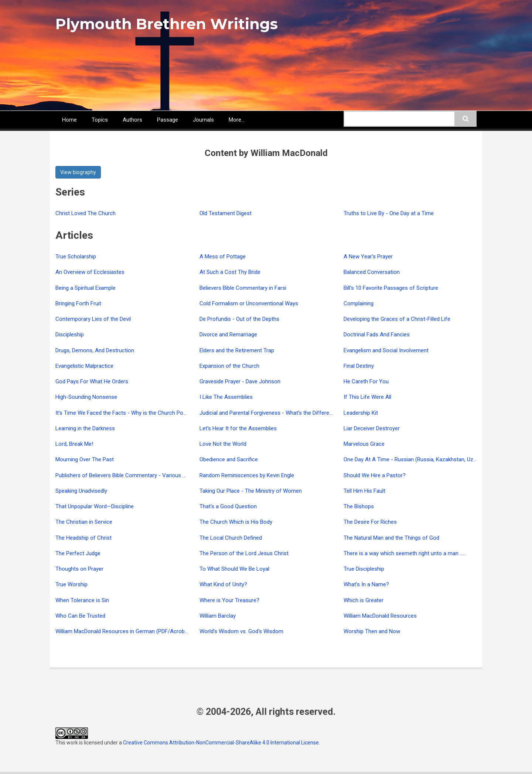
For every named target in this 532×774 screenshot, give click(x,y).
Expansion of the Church (229, 366)
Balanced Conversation (372, 272)
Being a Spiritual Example (86, 288)
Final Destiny (359, 366)
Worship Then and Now (372, 631)
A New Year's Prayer (368, 257)
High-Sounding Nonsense (86, 397)
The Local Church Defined (231, 538)
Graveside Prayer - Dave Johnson (240, 381)
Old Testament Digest (226, 213)
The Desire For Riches (370, 522)
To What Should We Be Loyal (234, 569)
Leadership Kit (361, 413)
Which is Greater (364, 600)
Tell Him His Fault (364, 491)
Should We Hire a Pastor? (375, 475)
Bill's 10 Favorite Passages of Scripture (391, 288)
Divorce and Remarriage (228, 335)
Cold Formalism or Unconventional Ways (249, 303)
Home (69, 120)
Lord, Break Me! (74, 444)
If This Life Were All (367, 397)
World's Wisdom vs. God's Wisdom (241, 631)
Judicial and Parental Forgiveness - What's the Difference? (270, 413)
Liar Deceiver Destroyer (372, 428)
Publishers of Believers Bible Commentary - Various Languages (132, 475)
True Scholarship (76, 257)
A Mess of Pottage (223, 257)
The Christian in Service (84, 522)
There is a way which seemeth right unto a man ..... (405, 553)
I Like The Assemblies (226, 397)
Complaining (359, 303)
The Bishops (359, 506)
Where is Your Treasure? (229, 600)
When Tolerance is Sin (82, 600)
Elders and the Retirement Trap (237, 350)
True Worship (71, 584)
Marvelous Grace (364, 444)
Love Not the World (223, 444)
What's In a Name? (366, 584)
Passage (168, 120)
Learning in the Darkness (85, 428)
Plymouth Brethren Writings (167, 24)
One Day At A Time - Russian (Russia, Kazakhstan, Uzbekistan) (420, 459)
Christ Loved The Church (86, 213)
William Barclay (218, 616)
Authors (132, 120)
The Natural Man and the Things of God (391, 538)
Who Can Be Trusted (80, 616)
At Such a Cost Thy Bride (230, 272)
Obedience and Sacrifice (229, 459)
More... (237, 120)
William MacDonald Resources (380, 616)
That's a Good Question (228, 506)
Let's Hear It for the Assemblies (238, 428)
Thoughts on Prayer (79, 569)
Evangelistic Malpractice (84, 366)
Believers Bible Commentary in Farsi (243, 288)
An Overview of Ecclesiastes (90, 272)
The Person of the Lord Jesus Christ (244, 553)
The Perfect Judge (78, 553)
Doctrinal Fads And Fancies (377, 335)
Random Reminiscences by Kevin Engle (247, 475)
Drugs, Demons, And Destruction (95, 350)
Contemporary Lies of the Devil (93, 319)
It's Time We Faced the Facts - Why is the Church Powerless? (130, 413)
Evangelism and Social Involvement (386, 350)
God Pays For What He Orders (92, 381)
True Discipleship (364, 569)
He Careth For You (366, 381)
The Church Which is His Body (236, 522)
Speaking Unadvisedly (81, 491)
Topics (100, 120)
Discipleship (70, 335)
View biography (78, 172)
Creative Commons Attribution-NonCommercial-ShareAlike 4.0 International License (221, 743)
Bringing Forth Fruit (78, 303)
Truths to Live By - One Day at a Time (389, 213)
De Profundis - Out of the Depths (239, 319)
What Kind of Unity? (223, 584)
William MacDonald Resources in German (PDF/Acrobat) (123, 631)
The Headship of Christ (83, 538)
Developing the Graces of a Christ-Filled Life (397, 319)
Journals (203, 120)
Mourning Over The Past (85, 459)
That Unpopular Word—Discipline (95, 506)
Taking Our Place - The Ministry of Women (251, 491)
